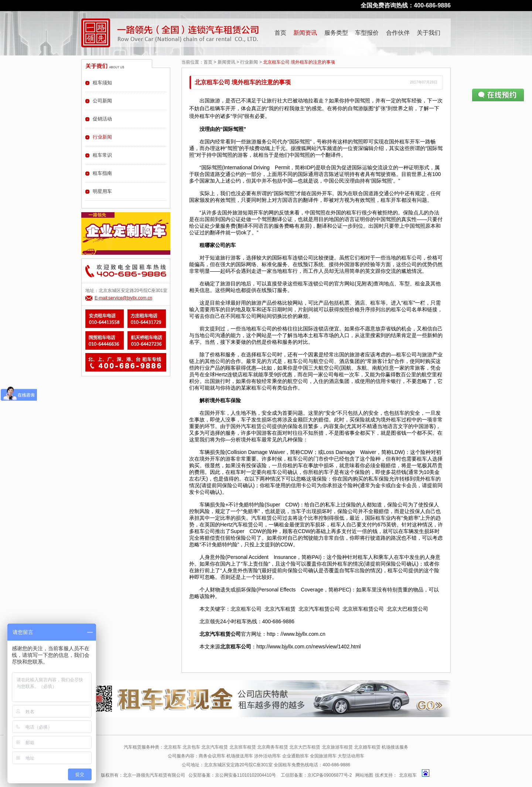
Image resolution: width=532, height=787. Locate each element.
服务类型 (336, 33)
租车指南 (102, 173)
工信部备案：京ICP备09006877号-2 (316, 775)
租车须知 (102, 83)
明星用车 (102, 191)
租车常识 (102, 155)
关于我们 (429, 33)
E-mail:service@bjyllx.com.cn (123, 298)
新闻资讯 (305, 33)
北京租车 (408, 775)
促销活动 (102, 119)
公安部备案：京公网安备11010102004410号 (232, 775)
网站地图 (364, 775)
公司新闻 (102, 101)
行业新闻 (249, 62)
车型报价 (367, 33)
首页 (280, 33)
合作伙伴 (398, 33)
